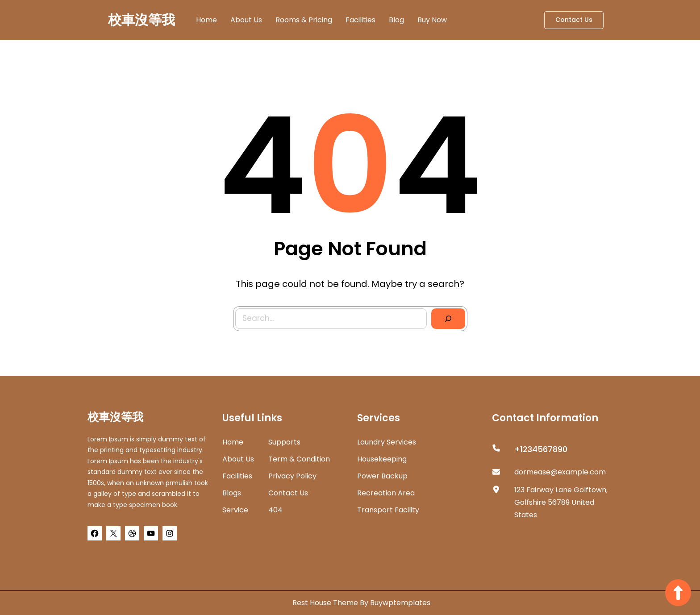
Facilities (237, 476)
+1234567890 (541, 449)
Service (235, 510)
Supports (284, 442)
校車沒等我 (142, 20)
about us (238, 459)
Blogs (232, 493)
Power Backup (382, 476)
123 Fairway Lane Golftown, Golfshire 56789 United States (561, 502)
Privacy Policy (292, 476)
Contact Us (574, 20)
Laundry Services (387, 442)
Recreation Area (386, 493)
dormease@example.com (560, 472)
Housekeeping (382, 459)
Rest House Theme (326, 603)
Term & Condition (299, 459)
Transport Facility (388, 510)
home (233, 442)
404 (275, 510)
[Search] (444, 315)
